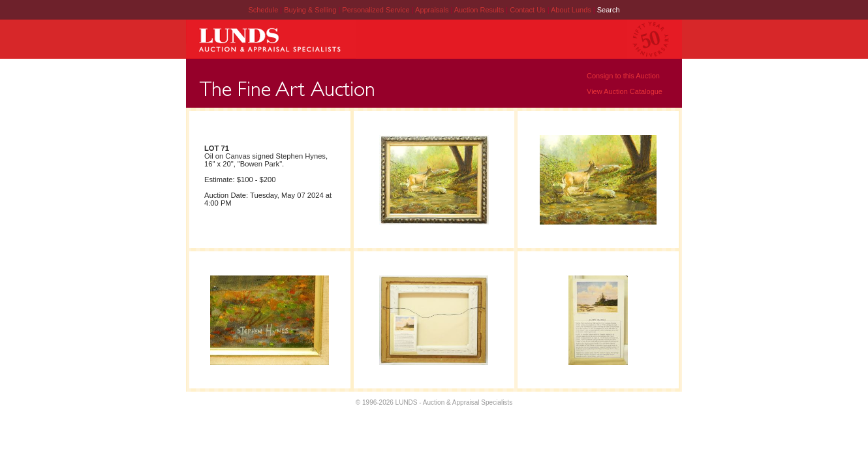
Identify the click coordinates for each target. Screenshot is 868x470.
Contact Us (527, 10)
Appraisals (433, 10)
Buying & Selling (311, 10)
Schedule (263, 10)
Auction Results (480, 10)
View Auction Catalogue (625, 91)
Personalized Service (377, 10)
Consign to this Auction (623, 76)
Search (609, 10)
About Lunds (572, 10)
